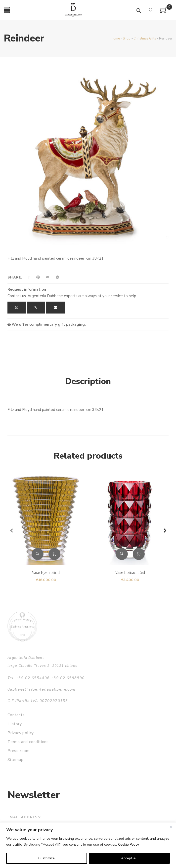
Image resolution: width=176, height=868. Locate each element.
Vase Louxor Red (130, 572)
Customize (46, 858)
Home (115, 39)
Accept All (129, 858)
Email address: (25, 817)
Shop (127, 39)
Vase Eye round (46, 572)
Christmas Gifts (145, 39)
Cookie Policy (129, 845)
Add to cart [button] (54, 554)
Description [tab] (88, 381)
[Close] (171, 827)
